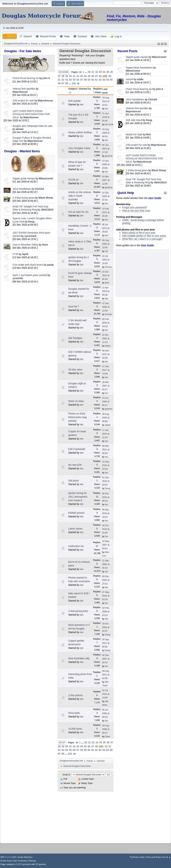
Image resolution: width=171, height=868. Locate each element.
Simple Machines (25, 857)
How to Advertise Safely (25, 245)
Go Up (62, 743)
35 (108, 72)
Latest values (75, 529)
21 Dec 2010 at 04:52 (106, 481)
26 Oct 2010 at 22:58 (106, 529)
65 (111, 80)
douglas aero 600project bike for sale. (33, 126)
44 (85, 76)
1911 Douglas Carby (79, 148)
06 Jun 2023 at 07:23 (106, 149)
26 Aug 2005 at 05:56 (106, 418)
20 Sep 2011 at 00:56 (106, 643)
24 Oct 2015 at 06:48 (106, 275)
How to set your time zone (136, 211)
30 (89, 72)
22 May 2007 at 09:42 (106, 545)
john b (46, 78)
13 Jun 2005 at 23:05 (106, 164)
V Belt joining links (78, 611)
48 (100, 76)
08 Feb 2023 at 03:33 (106, 323)
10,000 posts (75, 729)
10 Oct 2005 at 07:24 (106, 196)
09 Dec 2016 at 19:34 (106, 513)
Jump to (66, 775)
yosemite (18, 278)
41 (74, 76)
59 (89, 80)
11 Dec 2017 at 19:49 (106, 370)
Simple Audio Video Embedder (14, 861)
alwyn (108, 346)
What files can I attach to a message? (142, 239)
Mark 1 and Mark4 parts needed (30, 275)
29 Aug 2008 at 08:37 (106, 729)
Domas (108, 267)
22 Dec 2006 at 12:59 (106, 307)
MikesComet (46, 178)
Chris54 (39, 189)
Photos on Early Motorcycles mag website (77, 417)
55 (74, 80)
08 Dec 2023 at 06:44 (106, 497)
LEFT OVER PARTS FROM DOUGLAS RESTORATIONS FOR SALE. (31, 114)
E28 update (74, 101)
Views (98, 92)
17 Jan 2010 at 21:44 (106, 434)
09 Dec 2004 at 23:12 (106, 580)
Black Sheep (46, 198)
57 (82, 80)
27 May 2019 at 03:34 (106, 596)
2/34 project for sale (23, 100)
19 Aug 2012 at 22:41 (106, 101)
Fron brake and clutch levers (28, 265)
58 (85, 80)
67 (63, 83)
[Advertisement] (29, 308)
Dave (45, 245)
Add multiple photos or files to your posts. (144, 236)
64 (108, 80)
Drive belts (74, 713)
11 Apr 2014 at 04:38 (106, 291)
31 (93, 72)
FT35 (16, 254)
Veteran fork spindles (24, 89)
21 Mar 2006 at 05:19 (106, 564)
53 (67, 80)
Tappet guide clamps (24, 178)
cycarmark (30, 236)
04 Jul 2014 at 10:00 (106, 694)
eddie (140, 79)
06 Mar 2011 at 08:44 (106, 450)
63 (104, 80)
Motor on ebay (76, 401)
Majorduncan (20, 92)
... (86, 72)
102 (74, 83)
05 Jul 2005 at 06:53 (106, 713)
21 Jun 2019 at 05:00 (106, 117)
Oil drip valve (75, 370)
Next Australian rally (79, 658)
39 (67, 76)
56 (78, 80)
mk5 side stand (134, 120)
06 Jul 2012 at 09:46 (106, 228)
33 (100, 72)
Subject (73, 89)
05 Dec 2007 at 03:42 (106, 659)
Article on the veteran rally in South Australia (80, 196)
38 (63, 76)
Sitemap (32, 861)
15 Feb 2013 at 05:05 (106, 212)
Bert (107, 283)
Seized (130, 79)
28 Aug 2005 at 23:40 (106, 244)
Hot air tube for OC (78, 212)
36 (112, 72)
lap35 (25, 254)
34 (104, 72)
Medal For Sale (134, 134)
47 (97, 76)
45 (89, 76)
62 (100, 80)
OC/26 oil (73, 180)
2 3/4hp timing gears (24, 198)
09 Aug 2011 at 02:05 (106, 675)
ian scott (109, 124)
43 (82, 76)
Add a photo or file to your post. (139, 233)
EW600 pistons (76, 513)
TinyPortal (134, 857)
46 (93, 76)
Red (148, 134)
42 (78, 76)
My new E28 (75, 465)
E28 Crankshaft (77, 449)
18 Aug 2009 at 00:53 (106, 133)
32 (97, 72)
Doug (31, 222)
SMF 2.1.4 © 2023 (8, 857)
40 (70, 76)
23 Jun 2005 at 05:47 (106, 402)
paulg (50, 265)
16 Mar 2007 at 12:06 (106, 180)
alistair (20, 129)
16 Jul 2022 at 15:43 (106, 260)
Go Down (64, 72)
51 (59, 80)
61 (97, 80)
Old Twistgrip (75, 338)
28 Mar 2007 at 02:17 (106, 386)
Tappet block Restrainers (139, 68)
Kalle (62, 63)
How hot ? (74, 306)
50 (110, 76)
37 (59, 76)
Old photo (74, 481)
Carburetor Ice (76, 546)
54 (70, 80)
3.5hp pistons (75, 695)
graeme (109, 156)
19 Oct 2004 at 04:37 (106, 627)
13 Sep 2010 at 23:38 (106, 465)
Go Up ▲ (167, 857)
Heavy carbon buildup (80, 132)
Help (142, 857)
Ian (82, 104)
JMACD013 (47, 210)
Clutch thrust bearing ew (26, 78)
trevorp (108, 314)
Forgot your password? (135, 207)
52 (63, 80)
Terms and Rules (153, 857)
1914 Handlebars (22, 189)
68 (67, 83)
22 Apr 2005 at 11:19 (106, 339)
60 (93, 80)
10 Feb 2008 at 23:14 (106, 612)
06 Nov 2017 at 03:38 (106, 354)
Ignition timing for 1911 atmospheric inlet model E (78, 497)
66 (59, 83)
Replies (98, 89)
